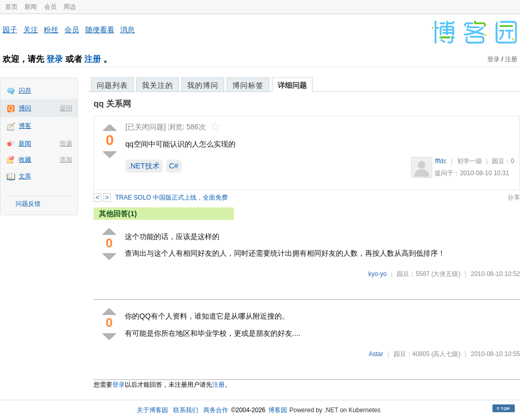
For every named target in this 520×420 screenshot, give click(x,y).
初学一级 (470, 161)
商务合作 (216, 410)
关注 (31, 30)
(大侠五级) (446, 274)
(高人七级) (446, 354)
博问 (25, 108)
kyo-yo (377, 274)
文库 (25, 176)
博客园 (278, 410)
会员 (50, 7)
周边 (70, 7)
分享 (514, 198)
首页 (11, 7)
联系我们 (186, 410)
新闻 (31, 7)
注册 (93, 59)
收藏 (25, 160)
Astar (376, 354)
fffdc (440, 161)
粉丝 (51, 30)
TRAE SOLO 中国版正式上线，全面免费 (172, 198)
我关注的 (158, 85)
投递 (66, 143)
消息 (127, 30)
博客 (25, 126)
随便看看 (100, 30)
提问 (66, 108)
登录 (55, 59)
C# (174, 166)
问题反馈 (28, 204)
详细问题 (292, 85)
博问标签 (248, 85)
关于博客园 (152, 410)
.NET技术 (144, 166)
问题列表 (112, 85)
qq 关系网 (112, 104)
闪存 (25, 90)
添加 (66, 160)
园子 (10, 30)
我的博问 (203, 85)
